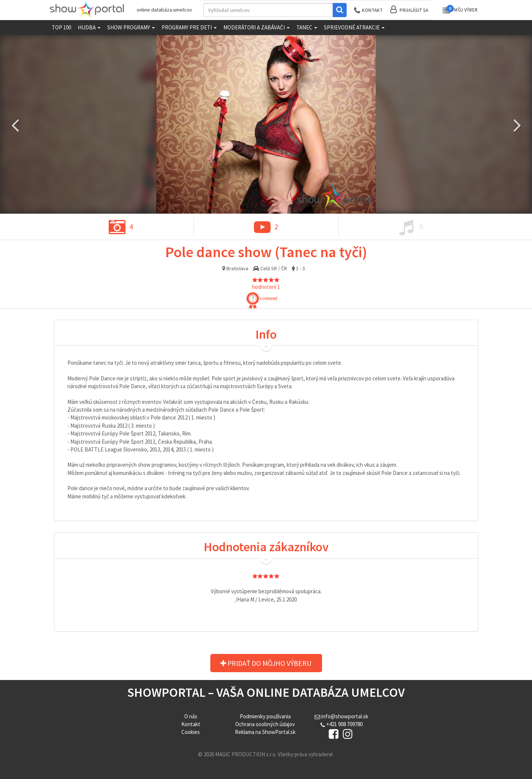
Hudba (89, 27)
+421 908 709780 (342, 724)
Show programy (131, 27)
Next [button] (517, 124)
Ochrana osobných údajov (265, 724)
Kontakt (191, 724)
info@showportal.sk (341, 716)
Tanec (307, 27)
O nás (191, 716)
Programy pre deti (189, 27)
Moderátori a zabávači (257, 27)
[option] (266, 124)
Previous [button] (15, 124)
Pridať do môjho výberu (269, 663)
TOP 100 (61, 27)
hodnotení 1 (266, 287)
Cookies (191, 732)
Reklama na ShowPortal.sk (265, 732)
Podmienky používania (265, 716)
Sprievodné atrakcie (354, 27)
